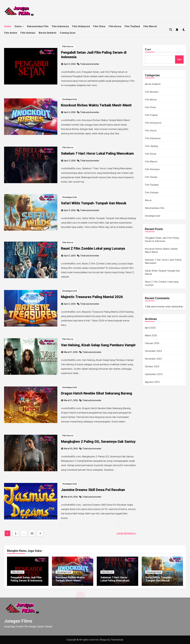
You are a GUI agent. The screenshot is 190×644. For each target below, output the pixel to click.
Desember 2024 (153, 351)
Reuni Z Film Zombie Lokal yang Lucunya (93, 248)
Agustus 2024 (152, 382)
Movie (148, 200)
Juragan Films (18, 621)
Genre (18, 26)
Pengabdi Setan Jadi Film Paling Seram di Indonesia (26, 579)
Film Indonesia (60, 26)
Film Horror (68, 46)
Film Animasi (28, 33)
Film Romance (152, 169)
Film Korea (115, 26)
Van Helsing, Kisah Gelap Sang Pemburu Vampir (98, 345)
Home (8, 26)
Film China (99, 26)
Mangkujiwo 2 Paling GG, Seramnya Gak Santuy (98, 442)
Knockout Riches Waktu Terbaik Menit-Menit (96, 105)
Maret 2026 (151, 336)
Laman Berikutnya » (126, 533)
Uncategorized (69, 99)
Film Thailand (132, 26)
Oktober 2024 (152, 367)
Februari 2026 (152, 343)
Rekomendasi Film (38, 26)
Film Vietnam (152, 193)
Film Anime (11, 33)
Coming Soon (68, 33)
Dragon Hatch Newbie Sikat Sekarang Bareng (97, 393)
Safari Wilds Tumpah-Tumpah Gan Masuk (94, 203)
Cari (148, 50)
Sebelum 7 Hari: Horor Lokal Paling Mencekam (97, 153)
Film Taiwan (151, 177)
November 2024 (153, 359)
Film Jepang (151, 146)
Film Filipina (151, 115)
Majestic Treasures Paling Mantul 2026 (92, 297)
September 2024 (154, 374)
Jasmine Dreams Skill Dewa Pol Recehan (93, 490)
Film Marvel (150, 26)
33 (32, 533)
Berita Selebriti (48, 33)
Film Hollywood (81, 26)
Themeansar (117, 640)
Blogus (104, 640)
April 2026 (150, 328)
